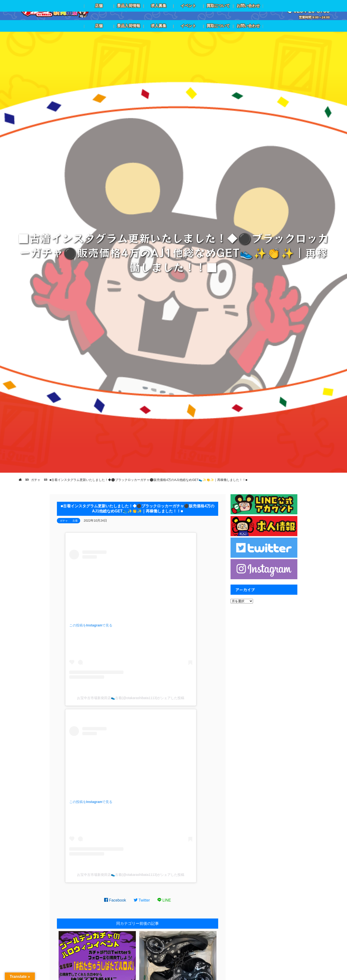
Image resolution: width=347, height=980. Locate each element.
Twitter (142, 900)
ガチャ (64, 521)
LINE (164, 900)
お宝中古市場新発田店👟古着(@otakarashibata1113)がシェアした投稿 (131, 698)
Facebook (115, 900)
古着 (75, 521)
